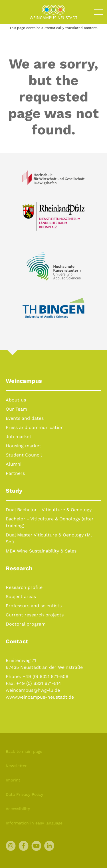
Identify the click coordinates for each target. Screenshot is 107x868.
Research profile (24, 587)
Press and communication (35, 427)
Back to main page (24, 751)
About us (16, 400)
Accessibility (18, 809)
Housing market (23, 446)
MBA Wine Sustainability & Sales (41, 551)
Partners (15, 473)
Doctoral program (26, 624)
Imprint (13, 780)
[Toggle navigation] (98, 12)
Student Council (24, 455)
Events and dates (25, 418)
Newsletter (16, 766)
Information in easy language (34, 823)
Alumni (14, 464)
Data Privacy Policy (24, 794)
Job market (19, 437)
